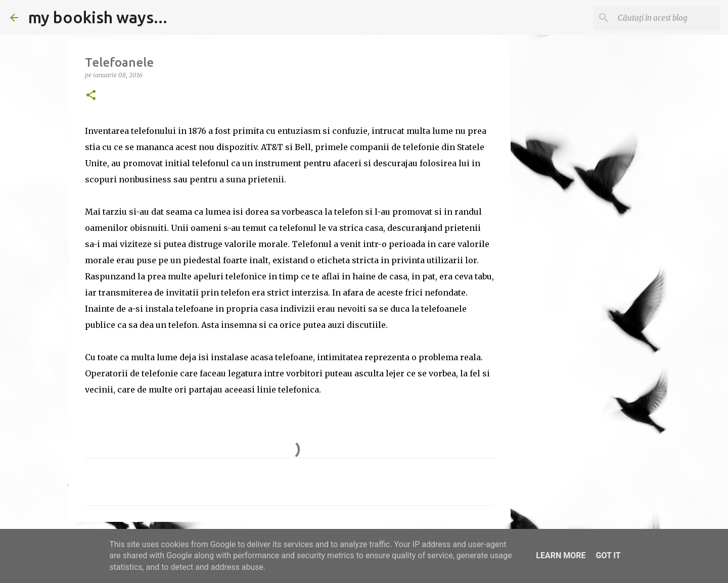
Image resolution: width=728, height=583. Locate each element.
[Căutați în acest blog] (667, 18)
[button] (91, 96)
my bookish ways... (98, 17)
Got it (608, 555)
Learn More (561, 555)
